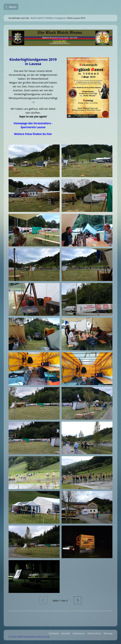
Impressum (79, 633)
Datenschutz (94, 633)
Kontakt (66, 633)
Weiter (78, 600)
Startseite (54, 633)
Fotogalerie (60, 18)
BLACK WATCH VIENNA (42, 18)
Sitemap (108, 633)
